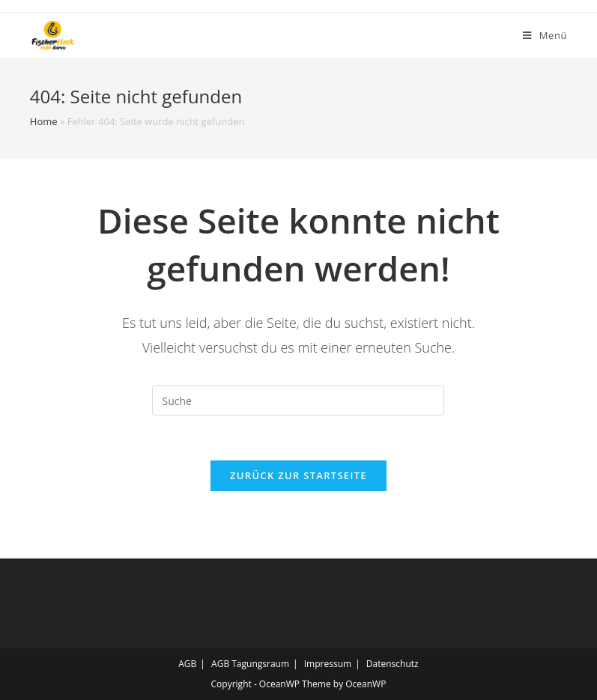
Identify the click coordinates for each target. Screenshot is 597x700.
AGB (187, 664)
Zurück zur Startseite (298, 475)
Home (44, 121)
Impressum (328, 664)
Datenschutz (393, 664)
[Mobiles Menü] (545, 35)
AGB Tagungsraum (250, 664)
